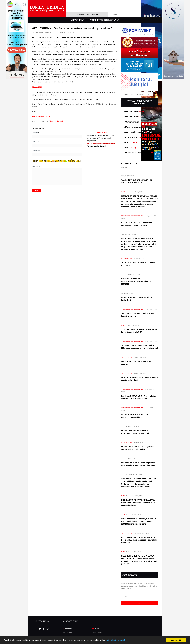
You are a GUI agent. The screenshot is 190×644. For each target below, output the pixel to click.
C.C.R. (130, 148)
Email (36, 142)
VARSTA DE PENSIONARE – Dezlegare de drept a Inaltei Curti (139, 379)
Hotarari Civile (133, 117)
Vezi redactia (68, 632)
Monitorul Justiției (56, 121)
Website (37, 151)
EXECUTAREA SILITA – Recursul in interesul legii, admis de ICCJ (136, 224)
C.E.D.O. (131, 142)
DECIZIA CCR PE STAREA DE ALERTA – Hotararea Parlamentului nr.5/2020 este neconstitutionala (139, 503)
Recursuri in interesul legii (139, 153)
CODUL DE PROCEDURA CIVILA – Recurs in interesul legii (136, 416)
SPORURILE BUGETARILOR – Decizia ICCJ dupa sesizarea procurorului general (139, 347)
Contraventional (134, 122)
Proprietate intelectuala (104, 20)
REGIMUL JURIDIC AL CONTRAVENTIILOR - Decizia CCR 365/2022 (136, 281)
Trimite (37, 190)
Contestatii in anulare (135, 132)
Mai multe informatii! (115, 640)
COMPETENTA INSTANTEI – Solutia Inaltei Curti (137, 299)
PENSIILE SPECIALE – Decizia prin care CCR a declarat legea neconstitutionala (139, 464)
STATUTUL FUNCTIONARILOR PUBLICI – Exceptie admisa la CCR (139, 331)
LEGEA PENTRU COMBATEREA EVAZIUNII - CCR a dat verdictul (135, 432)
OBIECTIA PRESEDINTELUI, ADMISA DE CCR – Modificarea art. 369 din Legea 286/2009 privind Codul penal (139, 521)
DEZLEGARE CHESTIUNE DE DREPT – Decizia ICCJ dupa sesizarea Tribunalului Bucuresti (139, 540)
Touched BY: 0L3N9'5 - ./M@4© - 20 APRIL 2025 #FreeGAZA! (136, 181)
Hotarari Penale (134, 112)
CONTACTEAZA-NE (70, 621)
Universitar (78, 20)
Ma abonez (139, 603)
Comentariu (37, 167)
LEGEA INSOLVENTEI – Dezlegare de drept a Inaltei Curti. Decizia (137, 448)
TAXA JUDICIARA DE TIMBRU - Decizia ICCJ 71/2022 (138, 264)
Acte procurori (133, 137)
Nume (35, 133)
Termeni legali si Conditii (97, 146)
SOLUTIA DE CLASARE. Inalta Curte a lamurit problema (138, 315)
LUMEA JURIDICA (42, 621)
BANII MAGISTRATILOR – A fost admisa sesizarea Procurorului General (139, 397)
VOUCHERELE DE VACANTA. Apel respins (136, 363)
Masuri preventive (134, 127)
